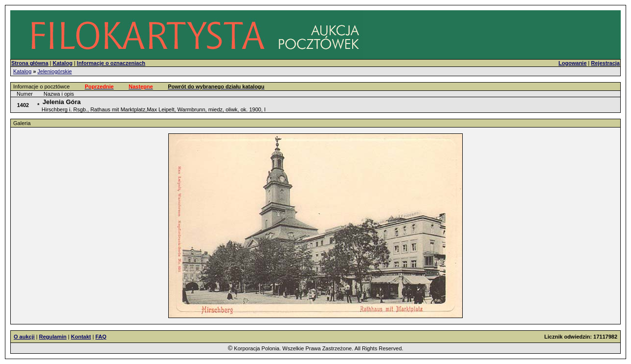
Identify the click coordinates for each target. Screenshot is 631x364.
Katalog (22, 71)
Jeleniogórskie (55, 71)
